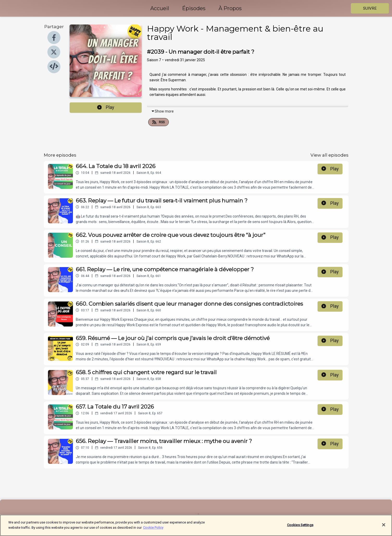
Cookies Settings (300, 528)
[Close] (384, 528)
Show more (162, 111)
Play (106, 107)
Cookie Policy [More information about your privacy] (153, 531)
